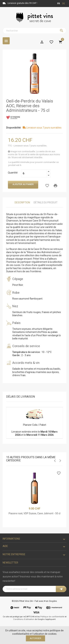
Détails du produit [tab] (46, 202)
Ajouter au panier (23, 184)
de (64, 4)
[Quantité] (34, 173)
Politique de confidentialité (52, 617)
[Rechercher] (34, 31)
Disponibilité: (14, 128)
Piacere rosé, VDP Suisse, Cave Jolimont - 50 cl (34, 513)
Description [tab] (22, 202)
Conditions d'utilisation (24, 619)
